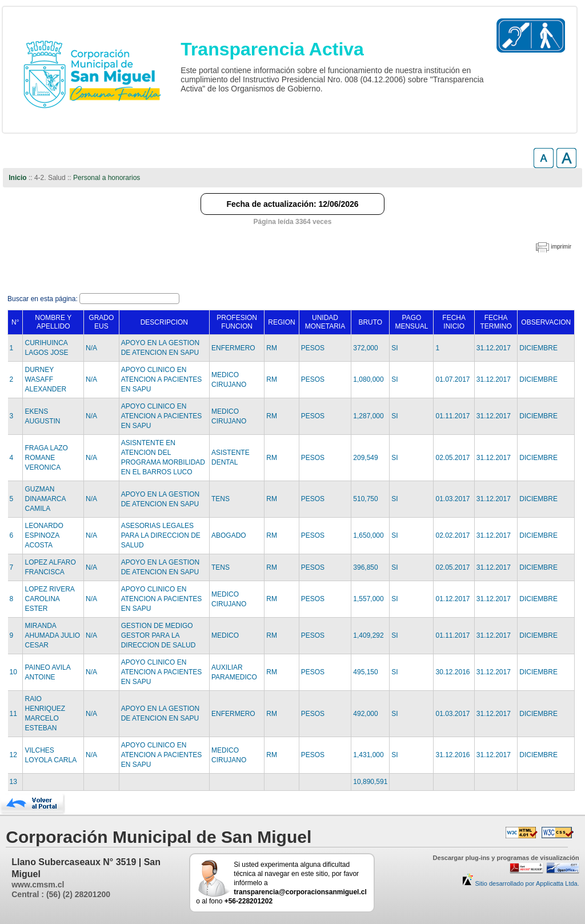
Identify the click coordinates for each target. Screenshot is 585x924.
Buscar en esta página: (43, 299)
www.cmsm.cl (38, 885)
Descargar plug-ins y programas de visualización (506, 858)
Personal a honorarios (107, 178)
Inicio (17, 178)
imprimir (561, 247)
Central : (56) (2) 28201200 (61, 894)
